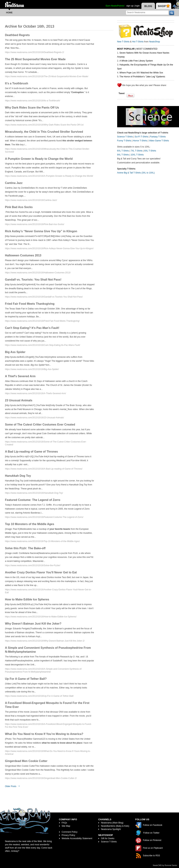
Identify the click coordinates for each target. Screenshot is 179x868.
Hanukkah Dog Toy (18, 476)
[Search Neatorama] (147, 12)
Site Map (66, 826)
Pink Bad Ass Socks (19, 207)
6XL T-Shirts (123, 151)
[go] (172, 13)
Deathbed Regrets (17, 35)
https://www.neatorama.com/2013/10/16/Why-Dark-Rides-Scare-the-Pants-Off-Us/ (44, 125)
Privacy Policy (68, 835)
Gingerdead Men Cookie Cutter (26, 761)
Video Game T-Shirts (159, 141)
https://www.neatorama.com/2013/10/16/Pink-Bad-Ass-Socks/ (35, 224)
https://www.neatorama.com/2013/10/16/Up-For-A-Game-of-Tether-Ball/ (39, 696)
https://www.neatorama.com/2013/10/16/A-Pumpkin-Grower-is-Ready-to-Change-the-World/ (49, 176)
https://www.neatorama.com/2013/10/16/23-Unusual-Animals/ (35, 418)
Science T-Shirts (125, 137)
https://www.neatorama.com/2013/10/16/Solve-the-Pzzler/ (33, 565)
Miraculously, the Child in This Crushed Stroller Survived (44, 132)
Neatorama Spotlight (111, 829)
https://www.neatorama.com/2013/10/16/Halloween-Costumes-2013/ (38, 273)
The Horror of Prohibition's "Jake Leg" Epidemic (142, 77)
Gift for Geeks (108, 838)
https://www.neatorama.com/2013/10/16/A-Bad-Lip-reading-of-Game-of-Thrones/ (44, 469)
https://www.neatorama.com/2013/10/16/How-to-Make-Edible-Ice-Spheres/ (41, 617)
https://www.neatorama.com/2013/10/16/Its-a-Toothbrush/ (33, 101)
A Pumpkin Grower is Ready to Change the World (39, 159)
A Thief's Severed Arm (20, 376)
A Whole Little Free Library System (136, 61)
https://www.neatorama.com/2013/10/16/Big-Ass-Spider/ (32, 369)
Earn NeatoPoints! (115, 6)
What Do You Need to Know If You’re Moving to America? (44, 734)
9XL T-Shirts (123, 155)
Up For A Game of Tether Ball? (26, 679)
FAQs (64, 823)
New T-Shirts (123, 42)
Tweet (122, 93)
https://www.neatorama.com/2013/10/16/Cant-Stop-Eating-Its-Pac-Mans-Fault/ (43, 345)
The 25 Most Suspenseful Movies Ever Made (35, 59)
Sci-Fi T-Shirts (141, 137)
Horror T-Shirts (140, 141)
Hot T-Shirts (138, 42)
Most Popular (126, 49)
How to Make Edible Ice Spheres (27, 599)
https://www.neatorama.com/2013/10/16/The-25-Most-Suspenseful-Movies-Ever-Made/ (47, 76)
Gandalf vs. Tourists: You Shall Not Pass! (33, 280)
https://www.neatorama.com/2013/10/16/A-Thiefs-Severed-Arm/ (36, 393)
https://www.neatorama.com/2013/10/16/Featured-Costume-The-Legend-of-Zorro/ (44, 517)
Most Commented (147, 49)
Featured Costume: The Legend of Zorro (33, 500)
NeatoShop (154, 42)
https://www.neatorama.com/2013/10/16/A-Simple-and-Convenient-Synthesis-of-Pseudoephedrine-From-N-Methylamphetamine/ (44, 670)
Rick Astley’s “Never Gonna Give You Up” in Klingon (41, 231)
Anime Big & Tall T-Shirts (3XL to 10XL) (136, 173)
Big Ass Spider (15, 352)
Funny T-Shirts (124, 141)
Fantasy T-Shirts (158, 137)
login (137, 6)
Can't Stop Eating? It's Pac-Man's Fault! (32, 328)
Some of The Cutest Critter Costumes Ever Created (40, 425)
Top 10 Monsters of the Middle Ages (30, 524)
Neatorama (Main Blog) (112, 823)
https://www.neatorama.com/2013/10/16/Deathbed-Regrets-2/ (35, 52)
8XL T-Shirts (150, 151)
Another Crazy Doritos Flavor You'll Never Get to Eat (41, 572)
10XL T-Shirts (137, 155)
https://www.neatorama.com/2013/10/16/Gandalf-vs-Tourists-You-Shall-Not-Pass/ (44, 297)
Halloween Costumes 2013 (23, 255)
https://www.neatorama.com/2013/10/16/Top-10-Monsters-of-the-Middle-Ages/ (42, 541)
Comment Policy (70, 832)
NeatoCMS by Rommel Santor (165, 865)
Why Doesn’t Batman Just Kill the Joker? (33, 624)
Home (9, 13)
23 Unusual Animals (19, 400)
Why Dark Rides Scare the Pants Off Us (32, 108)
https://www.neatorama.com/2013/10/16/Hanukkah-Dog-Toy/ (34, 493)
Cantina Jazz (14, 183)
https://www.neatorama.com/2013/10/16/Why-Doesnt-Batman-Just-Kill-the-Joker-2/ (45, 641)
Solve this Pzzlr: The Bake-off (25, 548)
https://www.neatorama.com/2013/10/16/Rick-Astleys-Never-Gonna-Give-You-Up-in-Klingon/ (49, 248)
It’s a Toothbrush (17, 83)
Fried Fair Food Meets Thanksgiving (30, 304)
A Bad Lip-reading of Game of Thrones (32, 452)
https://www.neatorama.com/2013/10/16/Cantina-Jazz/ (31, 200)
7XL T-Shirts (137, 151)
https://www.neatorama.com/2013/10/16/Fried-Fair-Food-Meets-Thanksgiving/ (42, 321)
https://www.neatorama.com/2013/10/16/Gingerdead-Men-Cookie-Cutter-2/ (41, 778)
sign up (130, 6)
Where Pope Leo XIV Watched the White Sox (141, 73)
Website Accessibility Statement (77, 838)
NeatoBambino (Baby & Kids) (115, 826)
